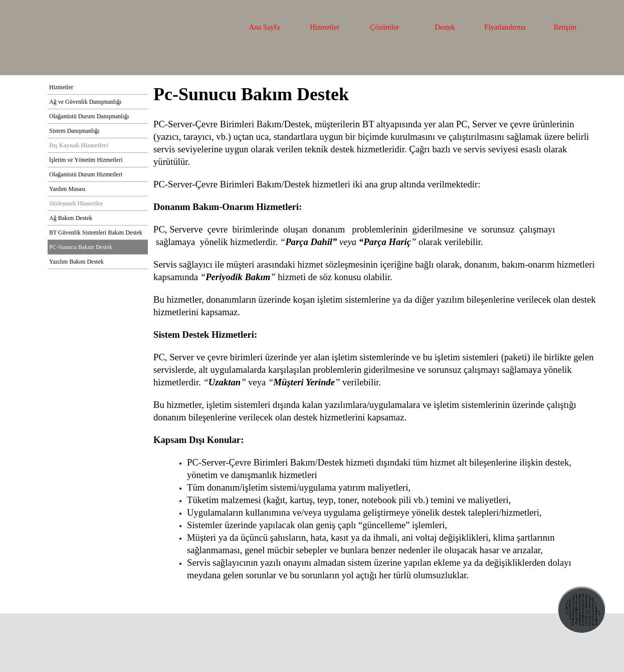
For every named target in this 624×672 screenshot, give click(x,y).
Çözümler (385, 27)
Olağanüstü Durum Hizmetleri (86, 174)
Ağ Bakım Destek (71, 218)
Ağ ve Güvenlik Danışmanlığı (85, 102)
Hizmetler (325, 27)
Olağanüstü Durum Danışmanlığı (89, 116)
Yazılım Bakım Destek (76, 262)
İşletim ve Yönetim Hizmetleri (86, 160)
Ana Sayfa (264, 27)
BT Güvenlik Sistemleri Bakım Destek (96, 233)
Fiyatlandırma (505, 27)
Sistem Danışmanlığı (74, 131)
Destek (445, 27)
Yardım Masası (67, 189)
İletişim (565, 27)
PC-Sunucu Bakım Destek (81, 247)
